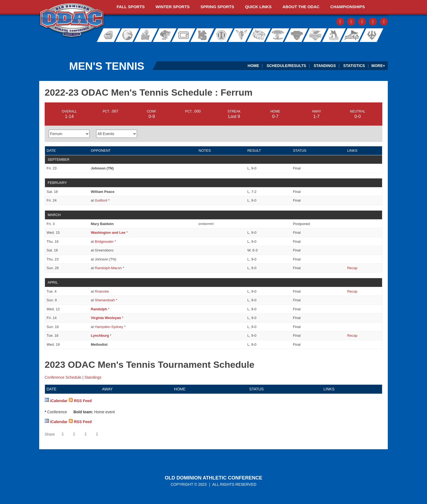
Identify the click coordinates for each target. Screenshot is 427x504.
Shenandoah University (313, 35)
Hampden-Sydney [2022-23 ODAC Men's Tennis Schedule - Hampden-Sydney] (109, 327)
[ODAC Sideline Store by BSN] (180, 47)
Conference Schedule (63, 377)
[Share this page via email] (86, 434)
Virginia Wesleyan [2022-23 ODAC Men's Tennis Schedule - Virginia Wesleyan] (106, 318)
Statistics (354, 66)
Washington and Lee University (379, 35)
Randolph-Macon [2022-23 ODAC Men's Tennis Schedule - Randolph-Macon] (108, 268)
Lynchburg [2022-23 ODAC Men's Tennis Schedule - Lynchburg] (100, 336)
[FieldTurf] (39, 47)
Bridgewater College (126, 35)
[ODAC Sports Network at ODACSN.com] (110, 47)
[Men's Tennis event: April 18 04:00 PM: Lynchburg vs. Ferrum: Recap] (352, 336)
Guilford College (185, 35)
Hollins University (224, 35)
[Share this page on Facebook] (63, 434)
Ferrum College (165, 35)
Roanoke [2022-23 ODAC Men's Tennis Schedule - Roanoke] (102, 291)
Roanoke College (296, 35)
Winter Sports (173, 7)
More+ (378, 66)
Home (253, 66)
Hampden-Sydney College (204, 35)
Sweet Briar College (331, 35)
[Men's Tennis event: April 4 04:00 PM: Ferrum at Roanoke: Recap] (352, 291)
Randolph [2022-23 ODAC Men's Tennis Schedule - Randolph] (99, 309)
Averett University (106, 35)
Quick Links (258, 7)
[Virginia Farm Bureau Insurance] (250, 47)
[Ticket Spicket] (320, 47)
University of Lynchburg (243, 35)
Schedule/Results (286, 66)
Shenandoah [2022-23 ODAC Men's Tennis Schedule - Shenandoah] (105, 300)
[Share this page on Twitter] (74, 434)
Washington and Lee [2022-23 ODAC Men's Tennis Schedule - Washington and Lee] (108, 233)
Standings (325, 66)
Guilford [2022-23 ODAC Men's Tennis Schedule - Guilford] (101, 200)
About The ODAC (301, 7)
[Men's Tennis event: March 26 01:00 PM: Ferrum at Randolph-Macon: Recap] (352, 268)
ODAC (72, 21)
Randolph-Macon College (278, 35)
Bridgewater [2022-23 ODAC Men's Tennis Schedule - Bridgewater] (104, 242)
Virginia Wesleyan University (353, 35)
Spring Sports (217, 7)
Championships (348, 7)
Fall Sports (131, 7)
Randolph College (260, 35)
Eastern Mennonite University (145, 35)
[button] (97, 434)
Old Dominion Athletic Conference (213, 478)
